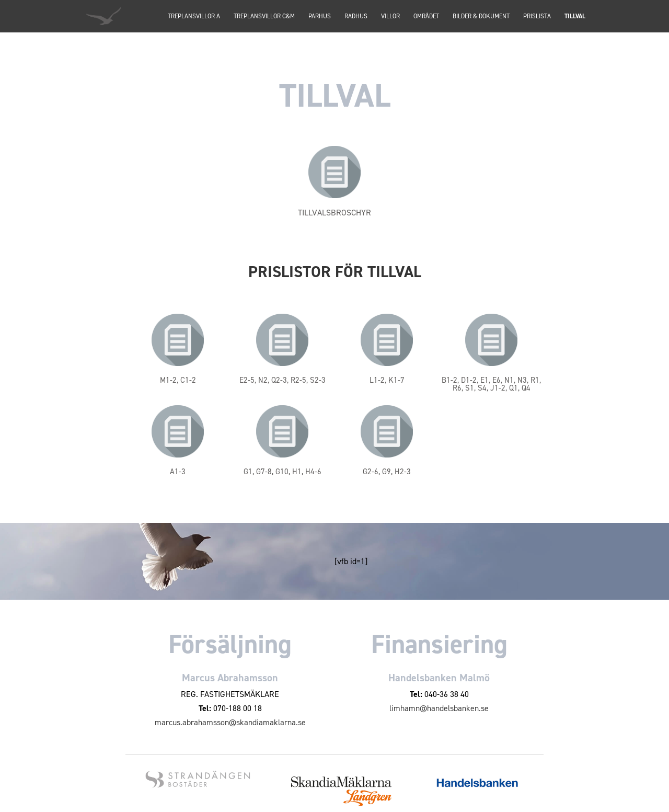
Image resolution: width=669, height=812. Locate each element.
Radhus (356, 17)
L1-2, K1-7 (387, 380)
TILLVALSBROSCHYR (334, 213)
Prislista (537, 17)
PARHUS (320, 17)
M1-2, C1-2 (178, 380)
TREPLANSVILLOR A (194, 17)
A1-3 (178, 472)
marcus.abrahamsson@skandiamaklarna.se (230, 722)
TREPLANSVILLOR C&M (264, 17)
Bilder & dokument (481, 17)
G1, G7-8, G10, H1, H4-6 (282, 472)
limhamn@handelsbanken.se (439, 708)
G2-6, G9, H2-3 (387, 472)
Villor (390, 17)
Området (426, 17)
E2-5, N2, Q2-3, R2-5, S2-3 (282, 380)
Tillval (575, 17)
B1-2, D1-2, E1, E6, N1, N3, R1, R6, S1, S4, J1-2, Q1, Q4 (491, 384)
